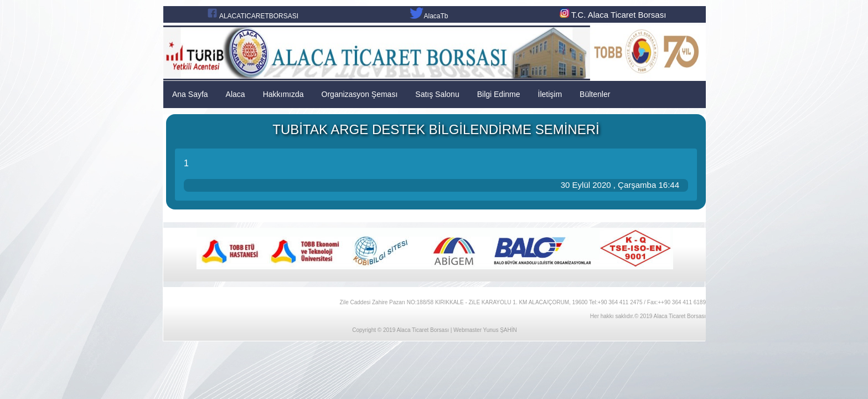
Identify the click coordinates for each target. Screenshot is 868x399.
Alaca (236, 94)
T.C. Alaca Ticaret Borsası (612, 15)
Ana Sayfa (190, 94)
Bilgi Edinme (499, 94)
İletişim (550, 94)
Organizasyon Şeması (360, 94)
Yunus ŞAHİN (500, 330)
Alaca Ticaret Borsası (422, 330)
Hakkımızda (283, 94)
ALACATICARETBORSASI (259, 16)
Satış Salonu (437, 94)
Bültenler (595, 94)
